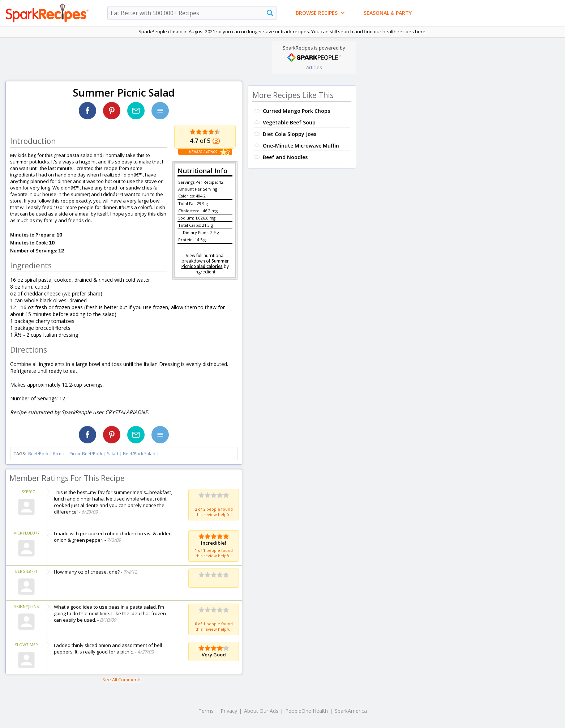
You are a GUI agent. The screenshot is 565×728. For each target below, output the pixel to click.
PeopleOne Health (307, 711)
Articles (314, 67)
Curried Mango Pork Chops (296, 111)
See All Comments (122, 680)
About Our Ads (261, 711)
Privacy (229, 711)
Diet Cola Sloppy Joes (290, 134)
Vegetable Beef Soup (289, 122)
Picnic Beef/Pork (86, 454)
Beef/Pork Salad (139, 454)
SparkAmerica (351, 711)
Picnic (59, 454)
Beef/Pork (38, 454)
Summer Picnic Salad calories (205, 264)
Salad (113, 454)
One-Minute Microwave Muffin (301, 146)
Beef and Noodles (285, 157)
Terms (206, 711)
